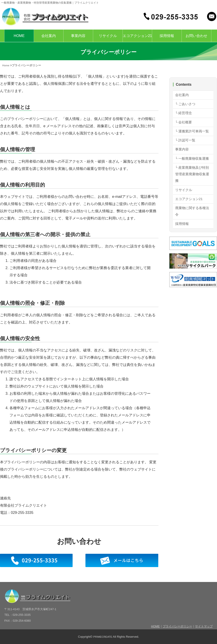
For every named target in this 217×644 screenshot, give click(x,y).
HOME (19, 36)
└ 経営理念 (184, 115)
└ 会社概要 (184, 124)
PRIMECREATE (103, 637)
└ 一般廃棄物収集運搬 (191, 174)
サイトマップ (204, 626)
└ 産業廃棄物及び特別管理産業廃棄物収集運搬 (191, 195)
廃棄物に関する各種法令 (191, 234)
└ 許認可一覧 (186, 151)
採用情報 (167, 36)
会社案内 (49, 36)
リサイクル (108, 36)
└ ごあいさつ (186, 105)
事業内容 (78, 36)
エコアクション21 (137, 36)
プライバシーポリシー (177, 626)
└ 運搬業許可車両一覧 (191, 138)
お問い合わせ (196, 36)
